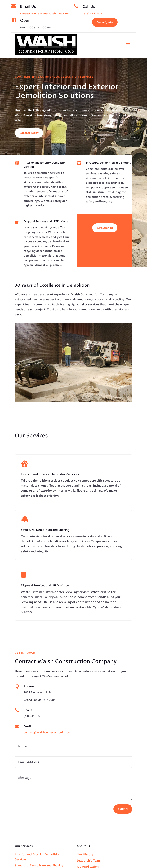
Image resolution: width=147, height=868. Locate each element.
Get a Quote (105, 22)
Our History (85, 854)
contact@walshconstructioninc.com (44, 14)
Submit (123, 809)
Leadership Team (89, 861)
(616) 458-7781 (92, 14)
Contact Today (29, 133)
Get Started (105, 228)
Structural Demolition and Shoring (39, 866)
